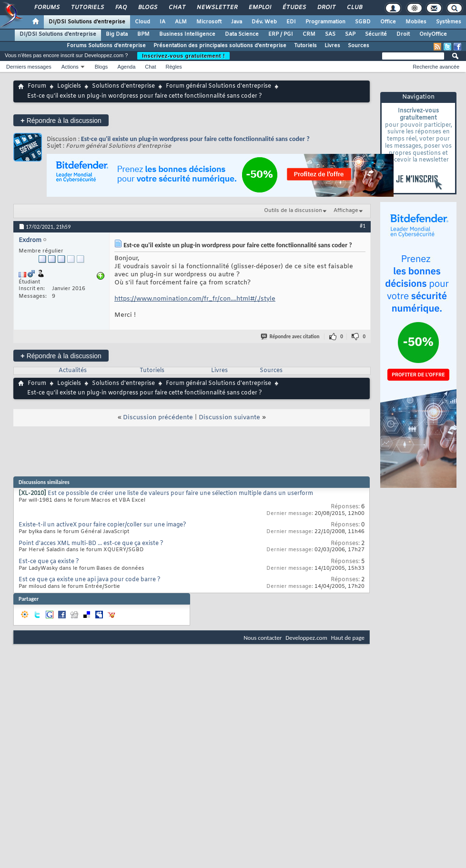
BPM (143, 34)
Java (237, 22)
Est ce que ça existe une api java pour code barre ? (90, 580)
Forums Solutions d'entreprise (106, 46)
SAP (350, 34)
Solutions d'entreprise (123, 86)
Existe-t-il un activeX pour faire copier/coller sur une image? (102, 525)
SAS (330, 34)
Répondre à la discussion (61, 120)
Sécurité (376, 34)
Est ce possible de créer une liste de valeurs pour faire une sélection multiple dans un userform (180, 494)
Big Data (117, 34)
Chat (177, 8)
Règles (174, 67)
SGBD (363, 22)
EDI (291, 22)
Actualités (73, 371)
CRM (309, 34)
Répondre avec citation (291, 337)
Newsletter (217, 8)
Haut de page (348, 638)
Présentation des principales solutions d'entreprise (220, 46)
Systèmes (449, 22)
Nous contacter (263, 638)
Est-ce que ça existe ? (49, 562)
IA (162, 22)
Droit (326, 8)
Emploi (259, 8)
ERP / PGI (281, 34)
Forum (37, 86)
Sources (359, 46)
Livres (332, 46)
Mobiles (416, 22)
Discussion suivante (229, 418)
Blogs (147, 8)
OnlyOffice (433, 34)
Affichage (346, 211)
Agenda (126, 67)
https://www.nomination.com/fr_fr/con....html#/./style (195, 299)
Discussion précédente (158, 418)
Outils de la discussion (293, 211)
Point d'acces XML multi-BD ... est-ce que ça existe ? (91, 544)
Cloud (142, 22)
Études (294, 8)
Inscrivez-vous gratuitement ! (183, 56)
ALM (181, 22)
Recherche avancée (436, 67)
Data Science (242, 34)
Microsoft (209, 22)
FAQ (121, 8)
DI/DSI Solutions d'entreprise (87, 22)
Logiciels (69, 86)
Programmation (325, 22)
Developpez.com (306, 638)
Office (388, 22)
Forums (46, 8)
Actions (70, 67)
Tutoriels (87, 8)
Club (354, 8)
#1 (363, 226)
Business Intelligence (187, 34)
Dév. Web (264, 22)
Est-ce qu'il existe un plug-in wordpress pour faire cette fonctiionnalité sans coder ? (195, 139)
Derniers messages (29, 67)
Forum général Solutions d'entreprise (218, 86)
